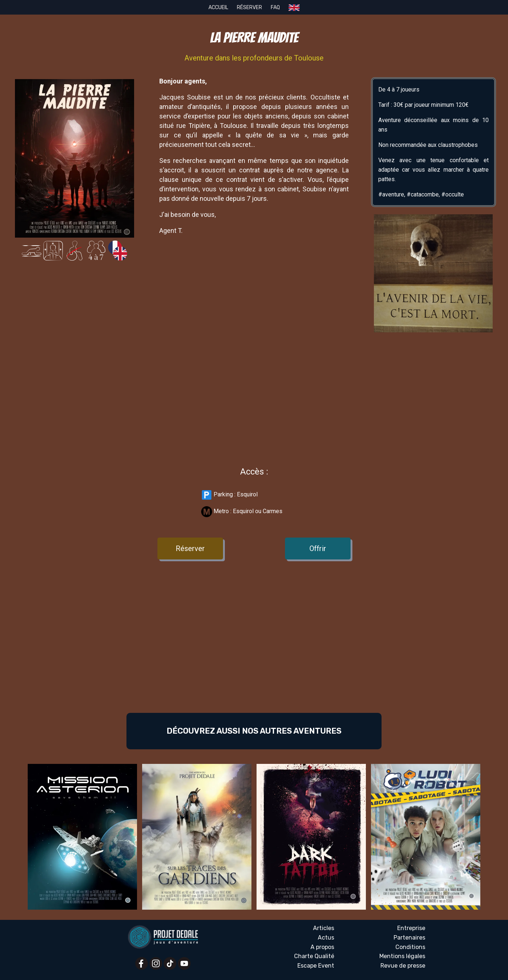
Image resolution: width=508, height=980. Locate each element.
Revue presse (403, 966)
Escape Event (316, 966)
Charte (314, 956)
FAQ (275, 7)
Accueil (218, 7)
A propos (322, 947)
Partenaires (409, 938)
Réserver (249, 7)
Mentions (402, 956)
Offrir (318, 548)
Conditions (410, 947)
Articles (324, 928)
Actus (326, 938)
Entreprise (411, 928)
